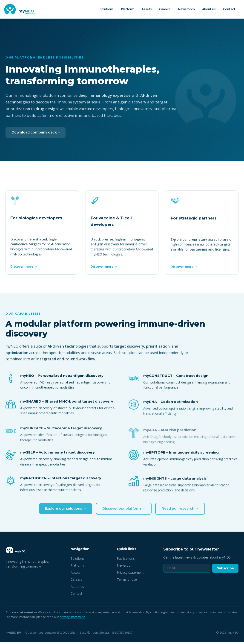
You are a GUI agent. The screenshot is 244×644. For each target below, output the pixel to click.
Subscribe (225, 570)
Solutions (107, 9)
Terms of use (127, 581)
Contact (229, 9)
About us (209, 9)
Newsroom (186, 9)
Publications (126, 560)
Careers (165, 9)
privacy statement (72, 618)
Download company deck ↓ (36, 137)
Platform (128, 9)
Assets (147, 9)
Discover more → (24, 269)
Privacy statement (130, 574)
